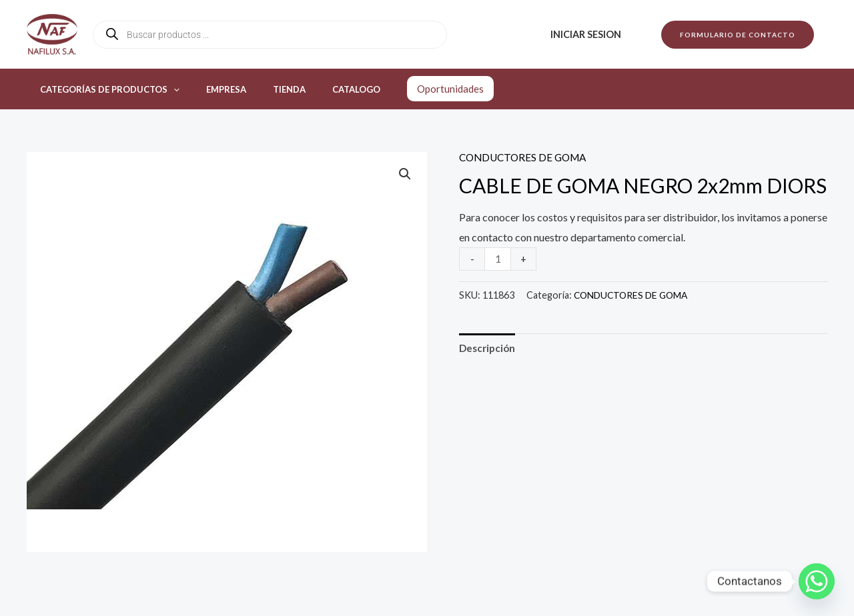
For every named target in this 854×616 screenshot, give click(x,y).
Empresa (212, 89)
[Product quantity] (498, 258)
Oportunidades (413, 89)
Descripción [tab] (489, 348)
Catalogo (324, 89)
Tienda (266, 89)
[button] (738, 35)
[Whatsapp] (817, 581)
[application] (169, 89)
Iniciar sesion (590, 34)
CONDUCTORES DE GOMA (526, 157)
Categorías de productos (105, 89)
